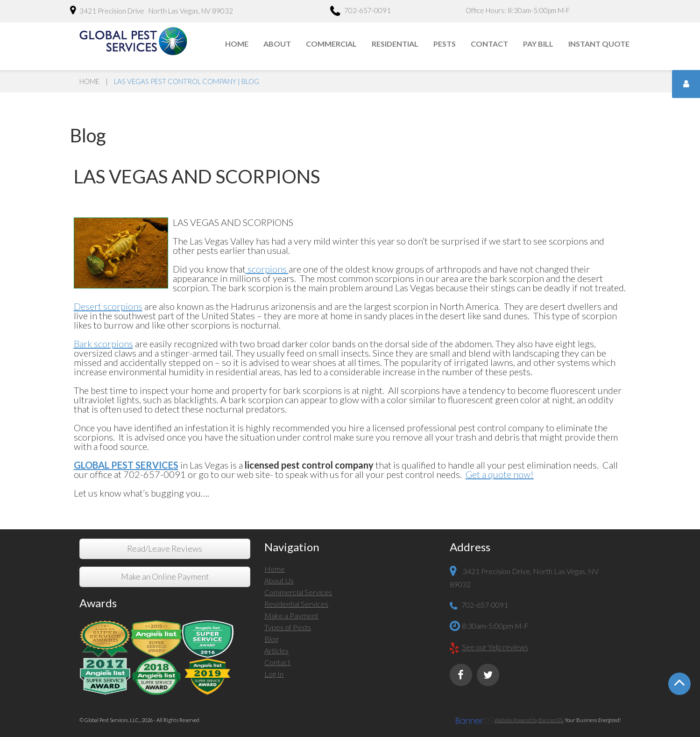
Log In (274, 674)
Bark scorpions (103, 344)
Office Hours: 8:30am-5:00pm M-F (518, 10)
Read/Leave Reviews (165, 549)
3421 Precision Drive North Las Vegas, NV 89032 (152, 10)
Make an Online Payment (165, 577)
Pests (445, 44)
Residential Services (296, 604)
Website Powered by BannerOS (528, 720)
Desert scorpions (108, 306)
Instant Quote (599, 44)
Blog (271, 639)
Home (237, 44)
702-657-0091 (361, 12)
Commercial (331, 44)
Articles (276, 650)
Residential (395, 44)
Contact (489, 44)
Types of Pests (288, 627)
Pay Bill (538, 44)
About (277, 44)
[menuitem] (237, 44)
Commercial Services (298, 592)
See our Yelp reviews (495, 647)
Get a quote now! (500, 474)
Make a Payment (291, 615)
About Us (279, 580)
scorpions (267, 269)
